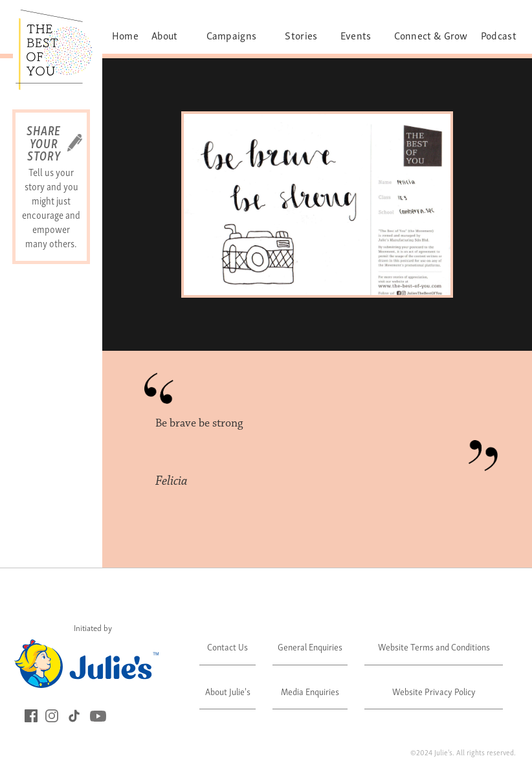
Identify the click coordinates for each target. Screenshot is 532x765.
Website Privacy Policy (434, 691)
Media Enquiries (310, 691)
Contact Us (227, 646)
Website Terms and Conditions (434, 646)
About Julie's (228, 691)
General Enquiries (310, 646)
